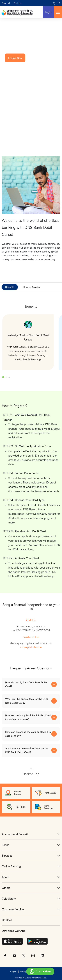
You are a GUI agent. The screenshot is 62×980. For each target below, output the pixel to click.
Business (18, 3)
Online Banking (11, 866)
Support (13, 971)
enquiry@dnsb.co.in (31, 647)
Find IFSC (16, 807)
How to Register (32, 287)
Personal (6, 3)
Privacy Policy (26, 971)
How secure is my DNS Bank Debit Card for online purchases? (28, 717)
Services (7, 856)
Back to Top (31, 771)
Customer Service (13, 909)
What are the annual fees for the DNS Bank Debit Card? (27, 701)
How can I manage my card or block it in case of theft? (28, 734)
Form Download (44, 807)
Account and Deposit (15, 834)
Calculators (9, 899)
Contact (7, 920)
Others (6, 888)
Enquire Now (15, 58)
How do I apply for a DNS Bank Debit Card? (26, 684)
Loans (6, 845)
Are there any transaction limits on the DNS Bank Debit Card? (27, 750)
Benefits (10, 287)
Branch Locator (13, 793)
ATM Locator (46, 793)
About (6, 877)
